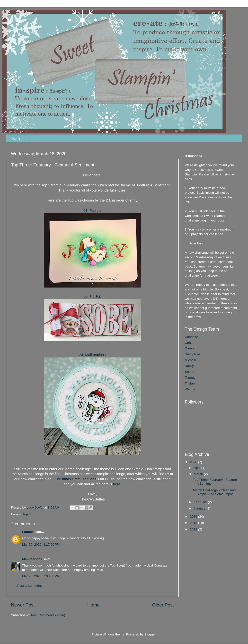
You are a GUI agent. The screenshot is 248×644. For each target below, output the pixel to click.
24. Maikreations (93, 355)
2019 (194, 516)
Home (16, 138)
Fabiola (28, 532)
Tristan (190, 383)
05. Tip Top (92, 296)
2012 (194, 529)
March (199, 474)
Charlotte (191, 337)
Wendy (190, 389)
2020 (194, 462)
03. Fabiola (92, 211)
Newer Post (23, 605)
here (117, 484)
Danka (190, 348)
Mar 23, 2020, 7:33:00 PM (41, 576)
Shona (190, 372)
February (201, 502)
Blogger (150, 634)
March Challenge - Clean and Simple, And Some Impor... (214, 492)
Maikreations (32, 559)
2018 (194, 523)
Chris (189, 343)
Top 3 (27, 514)
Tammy (190, 378)
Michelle (191, 360)
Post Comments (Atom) (48, 615)
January (200, 508)
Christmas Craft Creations (75, 479)
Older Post (163, 605)
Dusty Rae (192, 354)
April (198, 468)
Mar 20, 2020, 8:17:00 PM (41, 544)
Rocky (189, 366)
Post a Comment (30, 586)
